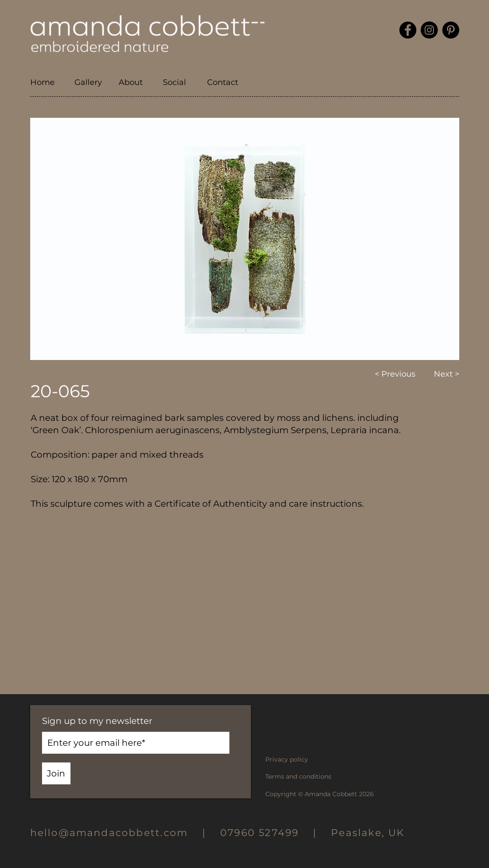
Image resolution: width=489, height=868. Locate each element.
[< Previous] (397, 374)
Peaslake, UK (368, 833)
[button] (90, 83)
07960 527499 (259, 833)
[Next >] (440, 374)
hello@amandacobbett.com (116, 833)
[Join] (56, 773)
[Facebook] (408, 30)
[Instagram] (429, 30)
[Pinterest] (451, 30)
